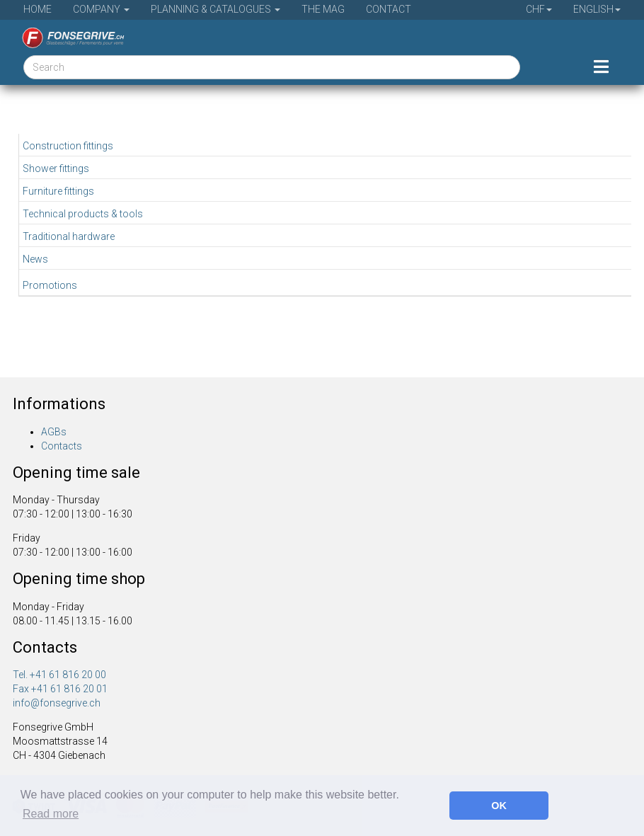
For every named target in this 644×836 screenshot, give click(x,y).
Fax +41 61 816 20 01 (60, 689)
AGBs (54, 432)
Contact (389, 9)
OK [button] (499, 806)
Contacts (62, 446)
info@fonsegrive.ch (57, 703)
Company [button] (101, 9)
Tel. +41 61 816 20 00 (59, 675)
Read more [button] (51, 814)
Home (38, 9)
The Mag (323, 9)
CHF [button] (539, 9)
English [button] (597, 9)
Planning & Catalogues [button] (215, 9)
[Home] (68, 38)
